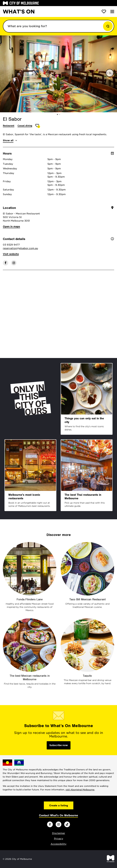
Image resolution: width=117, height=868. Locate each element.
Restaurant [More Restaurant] (9, 126)
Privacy (59, 839)
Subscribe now (59, 745)
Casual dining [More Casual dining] (25, 126)
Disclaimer (59, 833)
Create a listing (59, 805)
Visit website (11, 254)
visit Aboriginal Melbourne (80, 790)
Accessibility (58, 844)
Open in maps (11, 226)
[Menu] (112, 12)
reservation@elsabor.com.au (20, 248)
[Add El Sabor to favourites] (38, 126)
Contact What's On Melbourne (58, 815)
